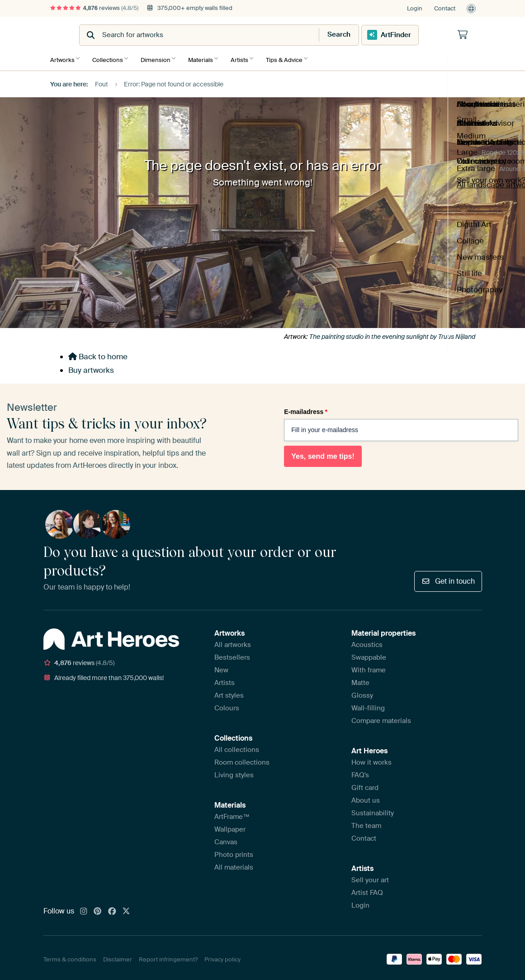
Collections (110, 58)
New (221, 667)
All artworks (233, 642)
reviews (95, 8)
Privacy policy (222, 956)
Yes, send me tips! (323, 453)
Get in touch (448, 578)
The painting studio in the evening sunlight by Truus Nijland (392, 333)
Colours (227, 705)
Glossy (362, 692)
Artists (248, 58)
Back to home (98, 354)
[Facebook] (112, 909)
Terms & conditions (70, 956)
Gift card (365, 785)
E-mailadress (306, 409)
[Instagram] (84, 909)
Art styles (229, 692)
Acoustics (367, 642)
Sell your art (370, 877)
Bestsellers (232, 654)
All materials (234, 864)
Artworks (62, 58)
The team (366, 823)
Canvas (226, 839)
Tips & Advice (296, 58)
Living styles (234, 772)
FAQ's (360, 772)
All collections (237, 747)
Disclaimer (118, 956)
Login (415, 8)
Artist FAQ (367, 890)
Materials (207, 58)
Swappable (369, 654)
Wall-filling (368, 705)
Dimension (160, 58)
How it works (371, 759)
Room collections (242, 759)
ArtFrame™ (232, 813)
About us (366, 797)
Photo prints (234, 852)
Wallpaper (230, 826)
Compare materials (381, 718)
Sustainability (373, 810)
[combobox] (240, 35)
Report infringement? (168, 956)
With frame (369, 667)
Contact (445, 8)
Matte (360, 680)
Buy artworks (91, 367)
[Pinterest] (98, 909)
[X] (126, 909)
